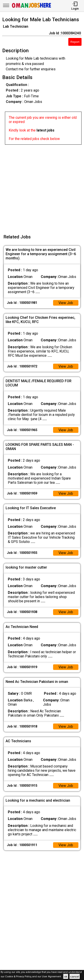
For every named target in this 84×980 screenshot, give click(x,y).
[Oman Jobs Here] (32, 8)
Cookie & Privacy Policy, (19, 977)
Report (75, 42)
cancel (75, 977)
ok (66, 977)
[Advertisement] (42, 187)
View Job (66, 303)
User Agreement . (52, 977)
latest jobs (45, 130)
